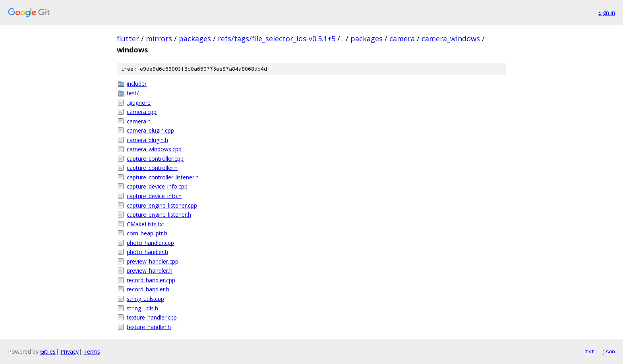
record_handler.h (148, 289)
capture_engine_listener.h (159, 215)
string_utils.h (142, 308)
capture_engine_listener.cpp (162, 205)
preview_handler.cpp (153, 261)
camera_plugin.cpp (150, 130)
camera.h (139, 121)
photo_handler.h (147, 252)
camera (402, 39)
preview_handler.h (150, 271)
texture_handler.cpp (152, 317)
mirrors (159, 39)
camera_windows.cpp (154, 149)
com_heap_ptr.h (147, 233)
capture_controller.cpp (155, 159)
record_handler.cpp (151, 280)
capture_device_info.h (154, 196)
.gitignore (139, 103)
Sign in (607, 13)
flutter (128, 39)
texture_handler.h (149, 327)
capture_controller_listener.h (163, 177)
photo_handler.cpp (150, 243)
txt (590, 351)
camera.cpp (142, 112)
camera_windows (451, 39)
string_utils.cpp (145, 299)
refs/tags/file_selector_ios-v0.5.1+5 (277, 39)
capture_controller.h (152, 168)
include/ (137, 84)
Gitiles (48, 351)
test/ (133, 93)
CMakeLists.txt (146, 224)
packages (195, 39)
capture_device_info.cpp (157, 186)
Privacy (70, 351)
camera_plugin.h (147, 140)
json (609, 351)
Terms (92, 351)
